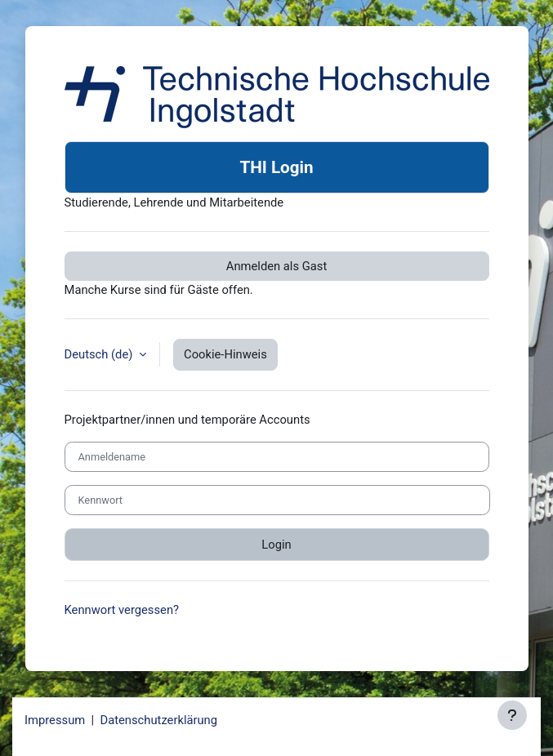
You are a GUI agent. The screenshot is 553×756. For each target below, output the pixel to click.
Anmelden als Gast (276, 266)
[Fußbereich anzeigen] (512, 715)
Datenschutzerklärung (158, 720)
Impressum (55, 720)
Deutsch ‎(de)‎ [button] (100, 354)
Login (276, 545)
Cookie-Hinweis (225, 354)
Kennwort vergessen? (122, 610)
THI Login (276, 167)
